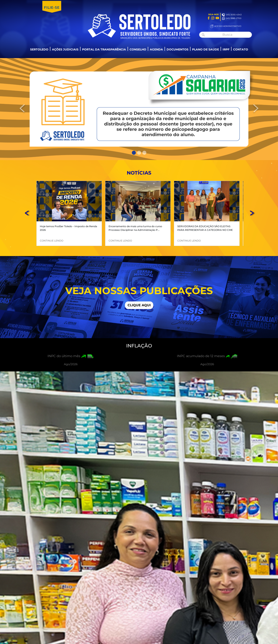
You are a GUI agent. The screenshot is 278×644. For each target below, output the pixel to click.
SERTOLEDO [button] (39, 49)
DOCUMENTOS (178, 49)
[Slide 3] (144, 153)
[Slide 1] (134, 153)
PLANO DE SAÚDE (206, 49)
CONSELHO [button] (138, 49)
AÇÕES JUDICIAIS (65, 49)
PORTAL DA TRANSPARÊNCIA (104, 49)
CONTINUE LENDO (52, 241)
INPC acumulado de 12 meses (201, 356)
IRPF (226, 49)
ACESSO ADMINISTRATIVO (228, 26)
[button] (27, 213)
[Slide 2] (139, 153)
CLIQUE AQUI (139, 305)
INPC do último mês (64, 356)
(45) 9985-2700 (234, 18)
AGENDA (156, 49)
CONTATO (241, 49)
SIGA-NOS (213, 14)
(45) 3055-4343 (234, 15)
